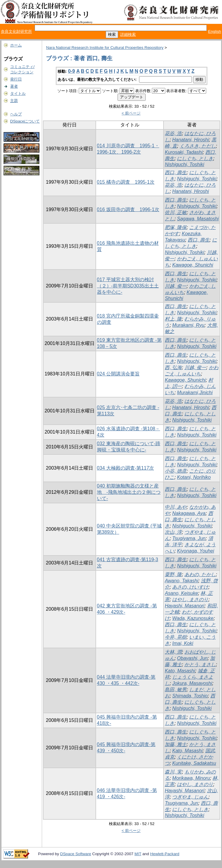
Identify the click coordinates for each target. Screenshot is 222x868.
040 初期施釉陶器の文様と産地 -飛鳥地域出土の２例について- (129, 492)
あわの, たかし (200, 574)
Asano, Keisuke (181, 593)
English (215, 31)
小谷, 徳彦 (176, 471)
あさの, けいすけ (190, 587)
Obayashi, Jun (192, 658)
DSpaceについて (25, 121)
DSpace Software (76, 854)
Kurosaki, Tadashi (184, 152)
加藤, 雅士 (176, 744)
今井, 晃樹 (176, 637)
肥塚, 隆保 (176, 227)
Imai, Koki (183, 643)
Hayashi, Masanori (185, 606)
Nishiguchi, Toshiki (184, 164)
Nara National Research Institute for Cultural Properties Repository (105, 48)
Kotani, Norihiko (194, 477)
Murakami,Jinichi (195, 393)
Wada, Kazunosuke (193, 618)
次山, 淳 (173, 532)
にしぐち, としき (195, 158)
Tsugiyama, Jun (189, 538)
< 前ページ (131, 113)
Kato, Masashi (180, 671)
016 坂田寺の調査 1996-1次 (128, 209)
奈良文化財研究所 (16, 31)
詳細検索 (128, 34)
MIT (138, 854)
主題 (14, 101)
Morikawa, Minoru (191, 778)
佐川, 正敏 (176, 212)
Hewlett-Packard (165, 854)
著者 (14, 86)
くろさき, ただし (198, 146)
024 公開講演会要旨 (118, 374)
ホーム (16, 45)
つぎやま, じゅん (190, 797)
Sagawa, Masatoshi (198, 219)
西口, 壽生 (176, 172)
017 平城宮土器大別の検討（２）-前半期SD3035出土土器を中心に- (128, 286)
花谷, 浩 (173, 133)
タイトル (18, 93)
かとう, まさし (200, 664)
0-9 (71, 71)
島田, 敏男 (176, 690)
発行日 (16, 79)
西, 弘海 (173, 368)
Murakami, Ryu (188, 325)
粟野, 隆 (173, 574)
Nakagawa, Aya (189, 513)
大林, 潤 (173, 652)
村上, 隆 (173, 319)
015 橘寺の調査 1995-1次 (126, 182)
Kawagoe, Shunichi (193, 265)
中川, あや (176, 507)
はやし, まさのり (190, 599)
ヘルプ (16, 114)
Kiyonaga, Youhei (195, 551)
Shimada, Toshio (190, 696)
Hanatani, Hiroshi (191, 140)
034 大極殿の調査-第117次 (125, 468)
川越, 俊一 (176, 286)
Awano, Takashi (181, 581)
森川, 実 (173, 772)
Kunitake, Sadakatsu (194, 763)
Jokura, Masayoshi (192, 683)
